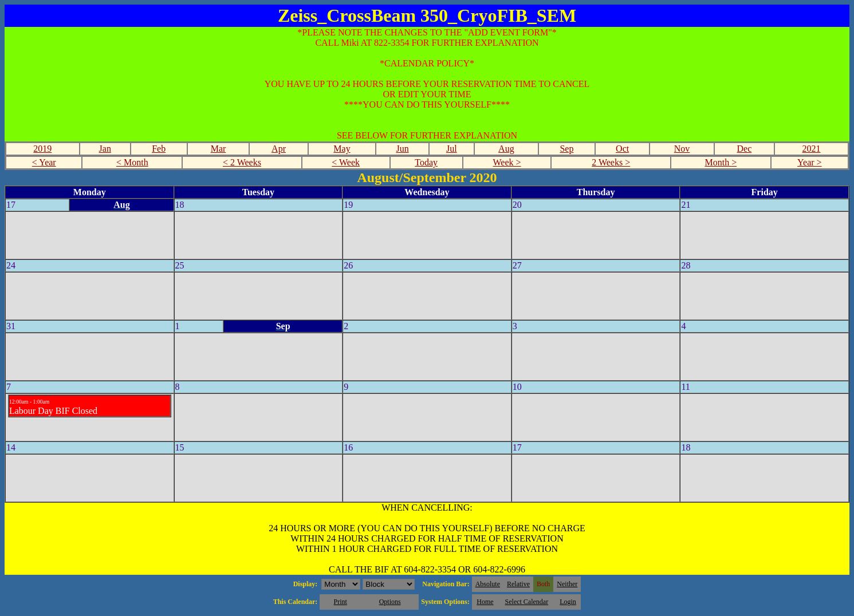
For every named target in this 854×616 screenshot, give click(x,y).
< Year (44, 162)
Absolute (488, 584)
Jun (402, 149)
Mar (219, 149)
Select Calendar (527, 602)
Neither (567, 584)
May (342, 149)
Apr (279, 149)
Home (485, 602)
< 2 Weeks (242, 162)
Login (568, 602)
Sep (566, 149)
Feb (159, 149)
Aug (506, 149)
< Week (346, 162)
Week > (507, 162)
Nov (682, 149)
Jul (452, 149)
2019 (42, 149)
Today (426, 162)
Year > (810, 162)
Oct (622, 149)
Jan (105, 149)
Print (340, 602)
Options (390, 602)
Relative (518, 584)
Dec (745, 149)
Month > (721, 162)
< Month (132, 162)
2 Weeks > (611, 162)
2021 (812, 149)
